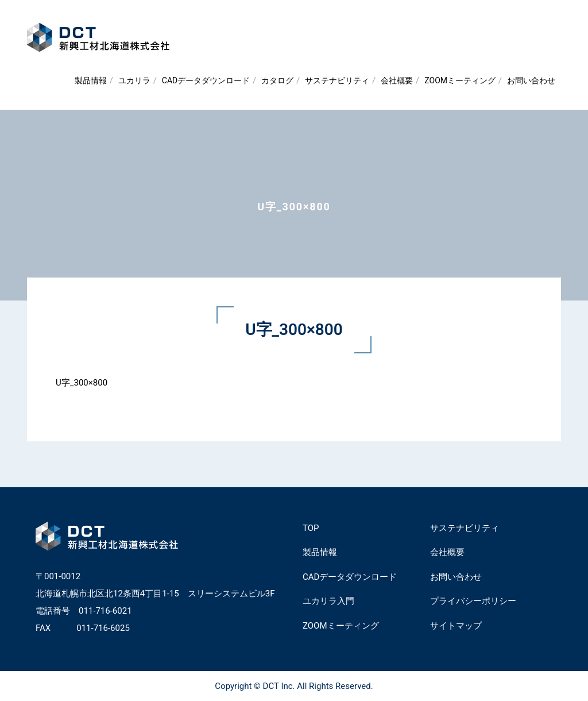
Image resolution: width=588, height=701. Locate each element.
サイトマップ (456, 626)
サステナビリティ (337, 80)
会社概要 (397, 80)
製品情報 (91, 80)
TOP (311, 528)
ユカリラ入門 (328, 601)
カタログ (277, 80)
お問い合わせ (531, 80)
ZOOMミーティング (460, 80)
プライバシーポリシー (473, 601)
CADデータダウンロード (206, 80)
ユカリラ (134, 80)
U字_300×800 (82, 383)
